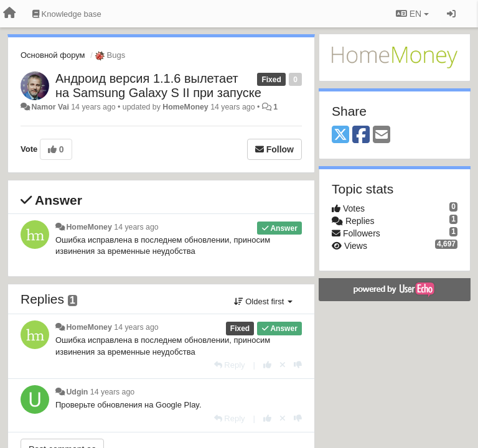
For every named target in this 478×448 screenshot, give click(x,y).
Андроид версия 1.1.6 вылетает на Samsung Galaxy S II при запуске (158, 86)
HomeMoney (185, 107)
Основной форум (53, 55)
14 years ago (136, 227)
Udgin (77, 392)
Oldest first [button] (263, 301)
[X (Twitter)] (340, 135)
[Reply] (230, 365)
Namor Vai (50, 107)
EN (412, 14)
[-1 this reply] (298, 365)
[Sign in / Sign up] (451, 14)
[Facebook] (361, 135)
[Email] (382, 135)
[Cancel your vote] (283, 365)
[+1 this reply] (267, 365)
